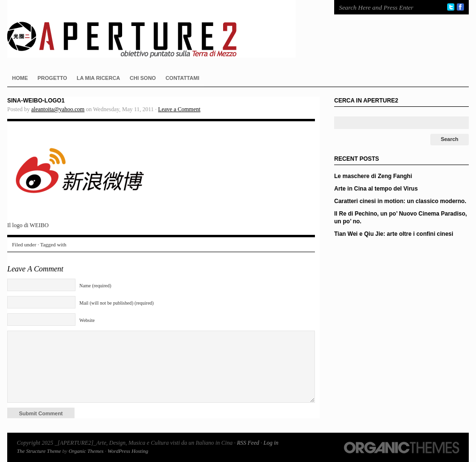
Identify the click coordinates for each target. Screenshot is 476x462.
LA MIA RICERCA (99, 78)
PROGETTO (52, 78)
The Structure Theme (39, 451)
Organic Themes (86, 451)
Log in (271, 443)
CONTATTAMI (182, 78)
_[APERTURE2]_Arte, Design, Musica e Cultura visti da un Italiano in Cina (161, 29)
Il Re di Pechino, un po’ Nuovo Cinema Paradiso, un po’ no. (401, 218)
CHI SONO (143, 78)
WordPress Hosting (128, 451)
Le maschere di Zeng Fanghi (373, 176)
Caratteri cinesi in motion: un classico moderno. (400, 201)
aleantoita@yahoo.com (58, 109)
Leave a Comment (179, 109)
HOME (20, 78)
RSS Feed (248, 443)
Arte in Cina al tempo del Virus (376, 189)
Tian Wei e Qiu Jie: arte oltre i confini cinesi (394, 234)
